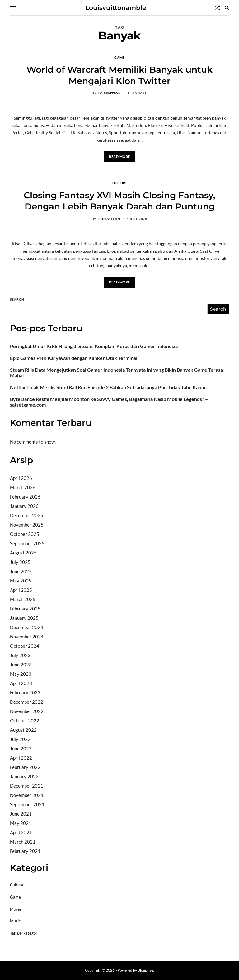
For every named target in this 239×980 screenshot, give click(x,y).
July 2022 (20, 739)
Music (15, 921)
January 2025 (24, 618)
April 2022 (21, 758)
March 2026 (23, 487)
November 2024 (27, 637)
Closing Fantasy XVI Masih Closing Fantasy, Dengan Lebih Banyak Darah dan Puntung (119, 201)
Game (119, 57)
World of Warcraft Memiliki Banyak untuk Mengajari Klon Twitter (119, 75)
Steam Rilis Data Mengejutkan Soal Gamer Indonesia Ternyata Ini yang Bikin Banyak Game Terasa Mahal (116, 373)
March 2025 (23, 599)
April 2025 (21, 590)
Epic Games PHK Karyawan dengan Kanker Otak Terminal (74, 358)
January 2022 (24, 776)
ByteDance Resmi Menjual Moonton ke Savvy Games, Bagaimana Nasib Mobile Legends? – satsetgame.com (109, 402)
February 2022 (25, 767)
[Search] (227, 8)
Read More (119, 156)
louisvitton (110, 93)
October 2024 (25, 646)
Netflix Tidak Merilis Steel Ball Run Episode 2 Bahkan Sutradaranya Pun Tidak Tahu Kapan (108, 387)
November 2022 (27, 711)
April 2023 (21, 683)
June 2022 (21, 748)
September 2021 (27, 804)
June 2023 (21, 665)
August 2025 (23, 553)
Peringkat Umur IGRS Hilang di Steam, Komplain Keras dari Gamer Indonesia (94, 346)
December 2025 (27, 515)
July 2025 (20, 562)
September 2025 (27, 543)
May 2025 (21, 581)
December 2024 (27, 627)
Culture (119, 183)
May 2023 (21, 674)
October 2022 (25, 720)
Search (17, 299)
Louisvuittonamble (116, 8)
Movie (16, 909)
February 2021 (25, 851)
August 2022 (23, 730)
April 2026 (21, 478)
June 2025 (21, 571)
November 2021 (27, 795)
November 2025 (27, 525)
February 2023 (25, 692)
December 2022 (27, 702)
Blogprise (145, 970)
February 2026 (25, 497)
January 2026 (24, 506)
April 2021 (21, 832)
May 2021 (21, 823)
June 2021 (21, 814)
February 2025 (25, 609)
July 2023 (20, 655)
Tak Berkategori (24, 933)
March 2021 (23, 842)
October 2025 (25, 534)
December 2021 (27, 786)
